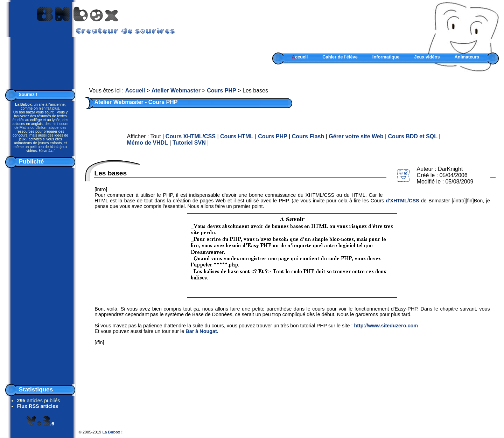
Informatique (386, 57)
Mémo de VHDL (148, 143)
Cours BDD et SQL (413, 136)
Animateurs (467, 57)
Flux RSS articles (37, 406)
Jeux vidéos (427, 57)
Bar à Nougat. (202, 331)
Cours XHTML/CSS (191, 136)
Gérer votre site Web (356, 136)
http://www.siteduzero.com (386, 326)
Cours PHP (222, 91)
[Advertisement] (40, 274)
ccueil (300, 57)
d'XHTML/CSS (402, 201)
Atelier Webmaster (176, 91)
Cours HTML (237, 136)
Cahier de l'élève (340, 57)
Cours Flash (308, 136)
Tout (156, 136)
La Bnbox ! (112, 432)
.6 (40, 424)
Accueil (135, 91)
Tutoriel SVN (189, 143)
